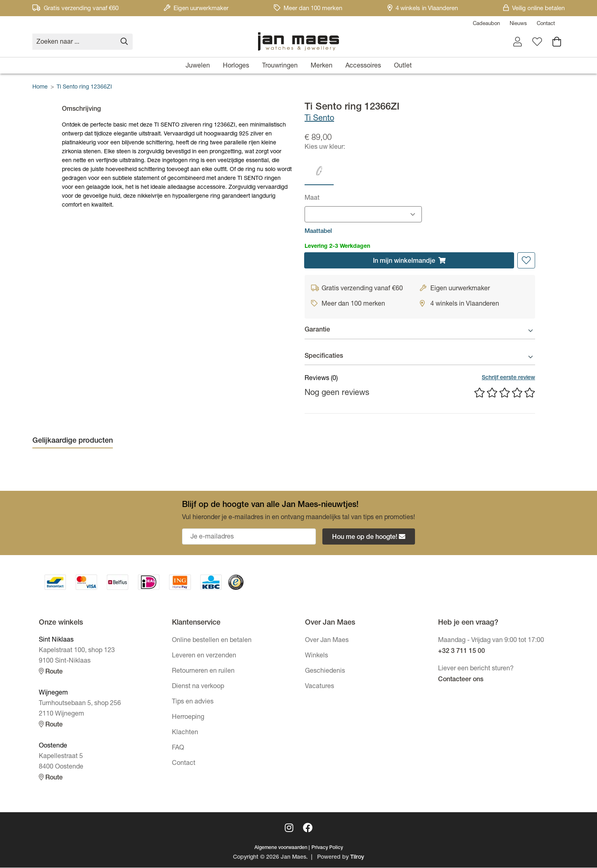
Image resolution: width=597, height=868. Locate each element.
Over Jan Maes (327, 641)
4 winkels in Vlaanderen (423, 9)
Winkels (316, 657)
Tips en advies (193, 703)
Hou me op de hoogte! (369, 537)
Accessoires (363, 66)
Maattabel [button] (318, 231)
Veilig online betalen (534, 9)
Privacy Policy (327, 848)
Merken (322, 66)
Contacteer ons (461, 680)
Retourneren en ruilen (203, 672)
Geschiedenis (325, 672)
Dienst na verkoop (198, 687)
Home (40, 87)
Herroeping (188, 718)
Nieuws (518, 24)
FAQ (178, 749)
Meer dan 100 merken (308, 9)
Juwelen (198, 66)
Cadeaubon (486, 24)
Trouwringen (280, 66)
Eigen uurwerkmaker (196, 9)
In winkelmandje (409, 261)
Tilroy (357, 858)
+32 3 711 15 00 (462, 652)
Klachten (185, 733)
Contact (546, 24)
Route (51, 672)
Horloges (236, 66)
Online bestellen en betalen (212, 641)
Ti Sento (319, 119)
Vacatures (320, 687)
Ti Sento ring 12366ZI (84, 87)
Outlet (403, 66)
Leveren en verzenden (204, 657)
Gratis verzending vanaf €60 (75, 9)
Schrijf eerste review (508, 378)
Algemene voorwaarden (281, 848)
